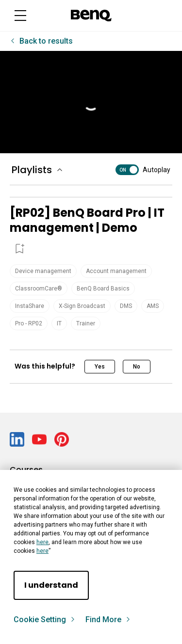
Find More (108, 620)
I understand (51, 585)
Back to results (45, 41)
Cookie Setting (45, 620)
